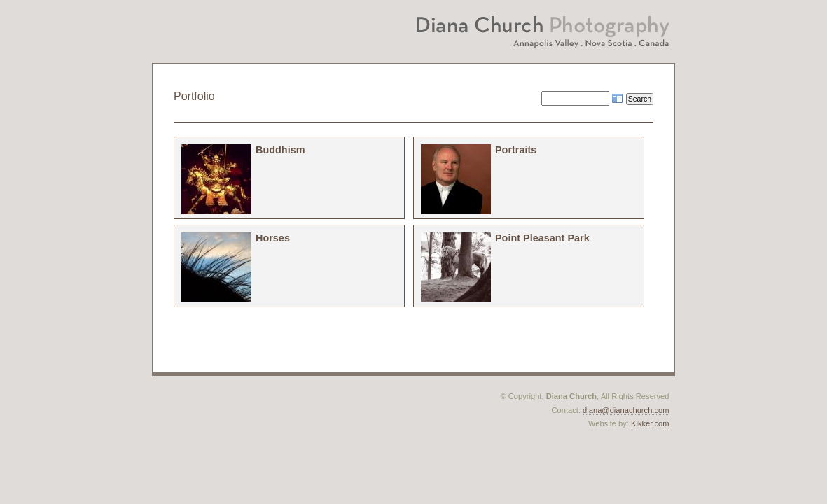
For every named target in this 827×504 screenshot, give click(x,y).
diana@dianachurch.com (626, 410)
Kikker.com (650, 423)
